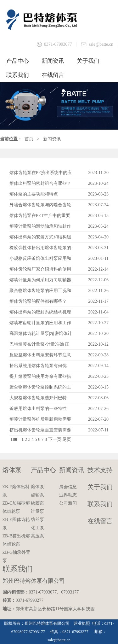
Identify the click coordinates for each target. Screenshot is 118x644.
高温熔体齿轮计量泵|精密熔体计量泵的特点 (41, 335)
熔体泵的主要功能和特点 (34, 194)
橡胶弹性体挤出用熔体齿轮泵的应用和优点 (40, 249)
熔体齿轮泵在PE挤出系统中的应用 (41, 174)
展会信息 (68, 487)
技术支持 (100, 470)
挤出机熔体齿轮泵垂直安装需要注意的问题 (40, 432)
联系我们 (18, 75)
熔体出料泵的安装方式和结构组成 (40, 239)
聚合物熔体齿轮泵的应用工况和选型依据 (40, 292)
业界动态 (68, 495)
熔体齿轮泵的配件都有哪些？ (38, 301)
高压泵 (37, 536)
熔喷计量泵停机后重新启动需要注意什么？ (40, 421)
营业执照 (82, 623)
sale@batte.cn (101, 44)
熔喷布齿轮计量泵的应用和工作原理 (40, 324)
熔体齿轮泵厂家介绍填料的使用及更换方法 (40, 271)
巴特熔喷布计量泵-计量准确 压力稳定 (39, 346)
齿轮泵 (37, 495)
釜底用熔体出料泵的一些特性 (38, 409)
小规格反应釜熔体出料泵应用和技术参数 (40, 260)
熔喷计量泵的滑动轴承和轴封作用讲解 (40, 228)
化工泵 (37, 528)
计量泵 (37, 511)
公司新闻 (68, 503)
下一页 (55, 439)
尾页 (67, 439)
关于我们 (88, 61)
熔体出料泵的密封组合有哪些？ (40, 183)
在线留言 (53, 75)
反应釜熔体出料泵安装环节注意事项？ (40, 357)
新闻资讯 (53, 61)
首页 (29, 139)
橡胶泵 (37, 503)
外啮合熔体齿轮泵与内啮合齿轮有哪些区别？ (40, 206)
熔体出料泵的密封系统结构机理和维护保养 (40, 314)
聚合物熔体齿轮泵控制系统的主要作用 (40, 389)
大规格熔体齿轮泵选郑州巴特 (38, 398)
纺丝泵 (37, 520)
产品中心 (18, 61)
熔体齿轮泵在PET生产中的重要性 (40, 217)
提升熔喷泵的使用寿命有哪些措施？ (40, 378)
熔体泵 (12, 470)
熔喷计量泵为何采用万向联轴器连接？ (40, 281)
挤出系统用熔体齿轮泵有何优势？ (38, 367)
